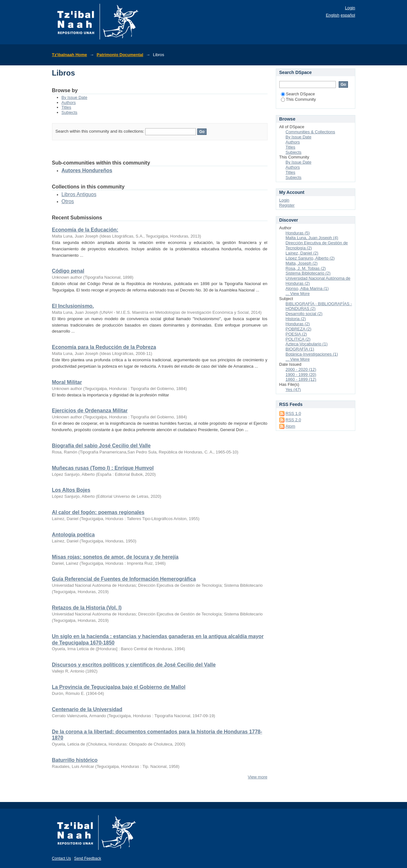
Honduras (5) (298, 233)
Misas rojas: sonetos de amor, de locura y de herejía (115, 557)
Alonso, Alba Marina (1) (307, 288)
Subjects (70, 112)
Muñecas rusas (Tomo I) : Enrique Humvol (103, 468)
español (348, 15)
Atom (290, 426)
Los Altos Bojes (71, 490)
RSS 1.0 (293, 413)
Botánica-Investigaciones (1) (312, 354)
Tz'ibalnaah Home (70, 55)
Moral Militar (67, 382)
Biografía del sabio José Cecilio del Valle (101, 446)
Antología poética (73, 535)
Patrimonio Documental (120, 55)
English (333, 15)
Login (350, 8)
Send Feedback (88, 858)
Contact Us (62, 858)
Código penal (68, 271)
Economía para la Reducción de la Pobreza (104, 347)
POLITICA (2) (298, 339)
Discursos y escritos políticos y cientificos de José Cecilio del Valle (134, 665)
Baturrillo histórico (75, 760)
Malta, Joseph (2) (302, 263)
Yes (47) (293, 390)
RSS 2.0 (293, 420)
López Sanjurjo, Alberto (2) (310, 258)
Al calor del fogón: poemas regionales (98, 512)
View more (257, 777)
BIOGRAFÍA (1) (300, 349)
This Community (298, 99)
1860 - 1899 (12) (301, 379)
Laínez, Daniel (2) (302, 253)
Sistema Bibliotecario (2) (308, 273)
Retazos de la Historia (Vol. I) (87, 608)
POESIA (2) (296, 334)
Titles (67, 107)
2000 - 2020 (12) (301, 369)
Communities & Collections (310, 132)
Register (287, 205)
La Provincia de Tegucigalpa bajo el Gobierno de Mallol (119, 687)
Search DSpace (298, 94)
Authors (69, 103)
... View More (298, 294)
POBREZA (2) (299, 329)
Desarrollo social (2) (304, 314)
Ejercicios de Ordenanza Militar (90, 411)
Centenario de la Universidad (87, 709)
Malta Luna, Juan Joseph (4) (312, 238)
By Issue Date (75, 97)
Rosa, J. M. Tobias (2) (306, 268)
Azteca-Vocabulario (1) (307, 344)
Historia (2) (296, 319)
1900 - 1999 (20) (301, 375)
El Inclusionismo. (73, 306)
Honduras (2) (298, 324)
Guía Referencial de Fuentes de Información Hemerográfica (124, 579)
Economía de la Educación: (85, 230)
